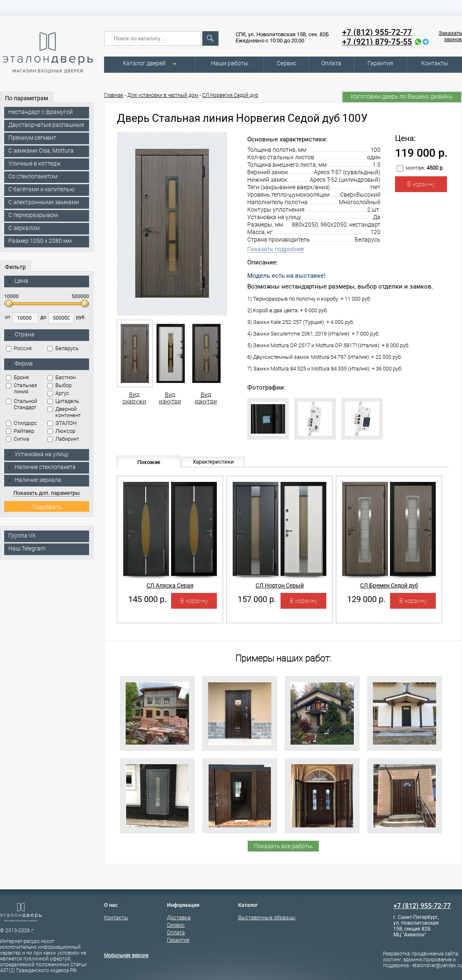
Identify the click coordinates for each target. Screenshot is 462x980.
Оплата (331, 63)
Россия (19, 348)
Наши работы (230, 63)
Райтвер (20, 431)
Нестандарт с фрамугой (41, 112)
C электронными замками (44, 202)
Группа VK (22, 536)
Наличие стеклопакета (41, 467)
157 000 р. (257, 599)
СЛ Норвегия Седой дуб (230, 95)
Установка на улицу (38, 454)
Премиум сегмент (32, 138)
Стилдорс (21, 423)
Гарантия (380, 63)
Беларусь (63, 348)
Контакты (435, 63)
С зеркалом (24, 228)
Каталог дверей (144, 63)
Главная (114, 95)
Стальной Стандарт (21, 404)
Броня (17, 377)
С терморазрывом (33, 215)
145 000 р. (147, 599)
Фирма (20, 364)
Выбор (60, 385)
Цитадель (63, 401)
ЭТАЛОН (62, 423)
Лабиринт (63, 439)
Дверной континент (64, 412)
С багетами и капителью (41, 189)
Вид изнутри (170, 362)
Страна (21, 335)
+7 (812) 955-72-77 (377, 32)
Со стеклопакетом (33, 176)
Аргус (58, 393)
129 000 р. (366, 599)
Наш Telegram (27, 548)
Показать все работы (283, 846)
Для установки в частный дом (163, 95)
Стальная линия (21, 388)
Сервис (287, 63)
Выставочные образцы (267, 917)
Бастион (62, 377)
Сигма (17, 439)
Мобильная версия (126, 955)
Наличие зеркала (34, 480)
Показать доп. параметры (46, 493)
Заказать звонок (450, 36)
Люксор (61, 431)
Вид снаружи (134, 362)
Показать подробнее (276, 249)
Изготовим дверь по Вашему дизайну (402, 96)
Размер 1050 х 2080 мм (40, 241)
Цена (18, 281)
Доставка (179, 917)
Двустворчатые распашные (46, 125)
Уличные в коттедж (35, 163)
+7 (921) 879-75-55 (377, 42)
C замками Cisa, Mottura (41, 151)
